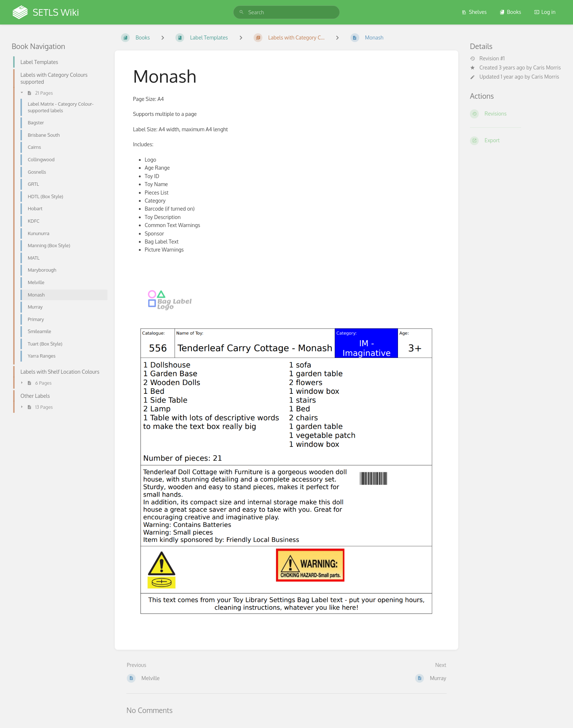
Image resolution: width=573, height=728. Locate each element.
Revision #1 (487, 59)
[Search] (242, 12)
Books (510, 12)
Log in (545, 12)
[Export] (516, 141)
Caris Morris (547, 67)
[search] (286, 12)
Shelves (474, 12)
